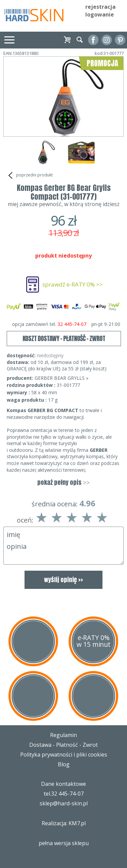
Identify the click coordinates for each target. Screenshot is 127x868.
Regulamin (63, 735)
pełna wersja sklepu (64, 843)
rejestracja (100, 7)
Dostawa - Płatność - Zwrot (63, 745)
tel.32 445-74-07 (64, 794)
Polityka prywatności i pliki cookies (64, 755)
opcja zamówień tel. (66, 324)
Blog (64, 764)
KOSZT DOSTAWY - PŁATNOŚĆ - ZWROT (64, 338)
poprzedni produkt (30, 175)
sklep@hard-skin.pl (64, 803)
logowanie (100, 14)
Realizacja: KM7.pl (64, 823)
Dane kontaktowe (63, 784)
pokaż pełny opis (63, 482)
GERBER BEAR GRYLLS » (61, 378)
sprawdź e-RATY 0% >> (73, 284)
